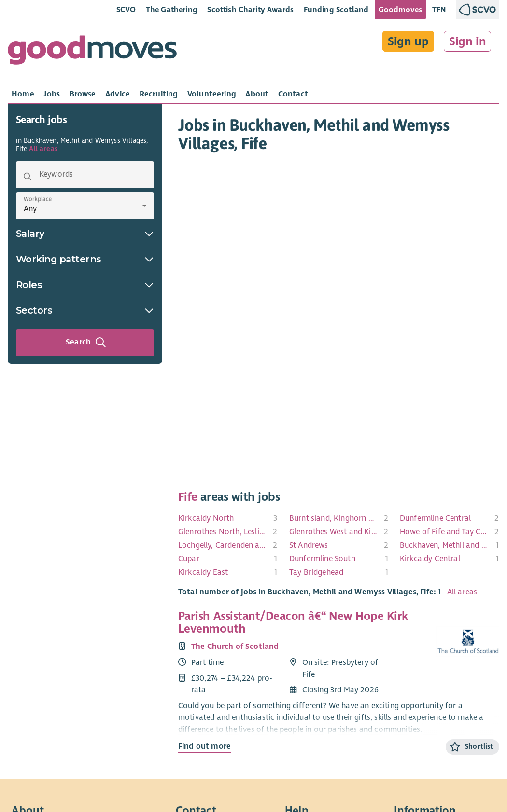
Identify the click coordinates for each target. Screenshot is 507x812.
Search (86, 343)
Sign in (468, 41)
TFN (439, 9)
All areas (43, 149)
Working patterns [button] (85, 259)
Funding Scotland (336, 9)
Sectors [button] (85, 310)
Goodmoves (400, 9)
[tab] (23, 94)
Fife (188, 497)
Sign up (408, 41)
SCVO (126, 9)
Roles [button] (85, 285)
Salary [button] (85, 234)
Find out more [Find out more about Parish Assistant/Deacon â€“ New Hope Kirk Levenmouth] (204, 746)
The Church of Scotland (235, 647)
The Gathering (172, 9)
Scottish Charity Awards (250, 9)
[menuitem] (228, 518)
